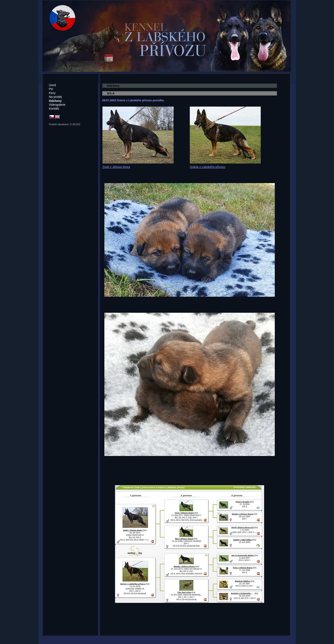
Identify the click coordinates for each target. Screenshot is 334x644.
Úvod (53, 85)
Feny (52, 93)
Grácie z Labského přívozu (208, 167)
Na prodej (55, 97)
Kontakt (54, 109)
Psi (51, 89)
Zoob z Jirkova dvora (116, 167)
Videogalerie (57, 105)
